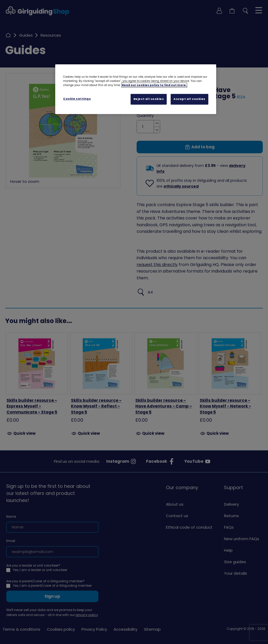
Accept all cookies (189, 99)
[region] (136, 89)
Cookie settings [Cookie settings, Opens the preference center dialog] (77, 99)
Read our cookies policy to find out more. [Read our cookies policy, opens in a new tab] (154, 85)
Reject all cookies (149, 99)
